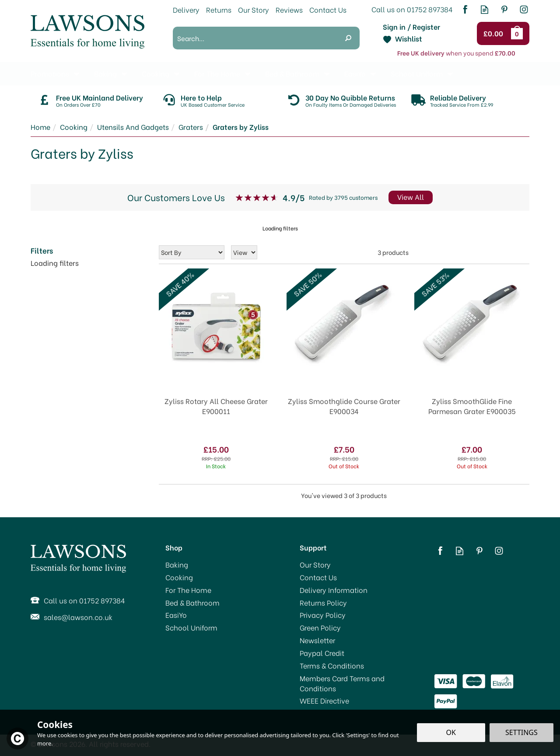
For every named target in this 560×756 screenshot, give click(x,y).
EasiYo (176, 615)
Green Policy (320, 627)
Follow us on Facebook (465, 9)
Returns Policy (323, 603)
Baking (177, 564)
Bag (518, 33)
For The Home (188, 590)
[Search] (255, 38)
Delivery (186, 9)
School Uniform (191, 627)
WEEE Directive (324, 700)
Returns (219, 9)
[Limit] (244, 252)
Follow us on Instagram (524, 9)
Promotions (50, 73)
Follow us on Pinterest (504, 9)
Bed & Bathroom (192, 603)
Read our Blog (485, 9)
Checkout (495, 34)
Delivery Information (334, 590)
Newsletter (317, 640)
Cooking (179, 577)
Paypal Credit (322, 653)
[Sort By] (192, 252)
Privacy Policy (323, 615)
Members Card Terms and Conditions (342, 683)
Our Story (315, 564)
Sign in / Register (411, 27)
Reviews (289, 9)
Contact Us (318, 577)
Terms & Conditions (332, 665)
